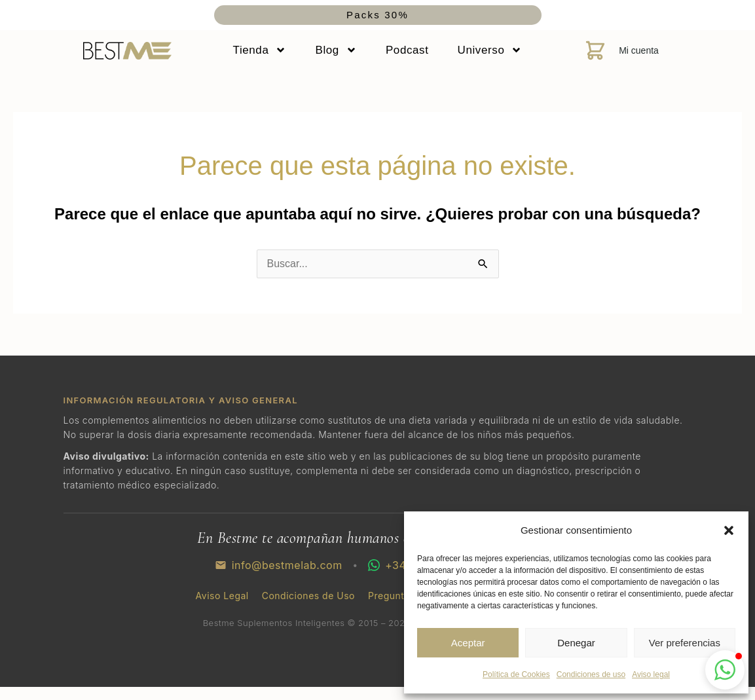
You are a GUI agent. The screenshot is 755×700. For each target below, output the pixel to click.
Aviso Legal (222, 596)
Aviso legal (651, 674)
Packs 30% (377, 15)
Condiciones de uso (591, 674)
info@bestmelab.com (279, 565)
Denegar (576, 643)
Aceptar (468, 643)
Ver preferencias (685, 643)
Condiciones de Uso (308, 596)
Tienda (260, 50)
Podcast (407, 50)
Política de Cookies (516, 674)
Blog (336, 50)
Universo (490, 50)
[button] (729, 530)
